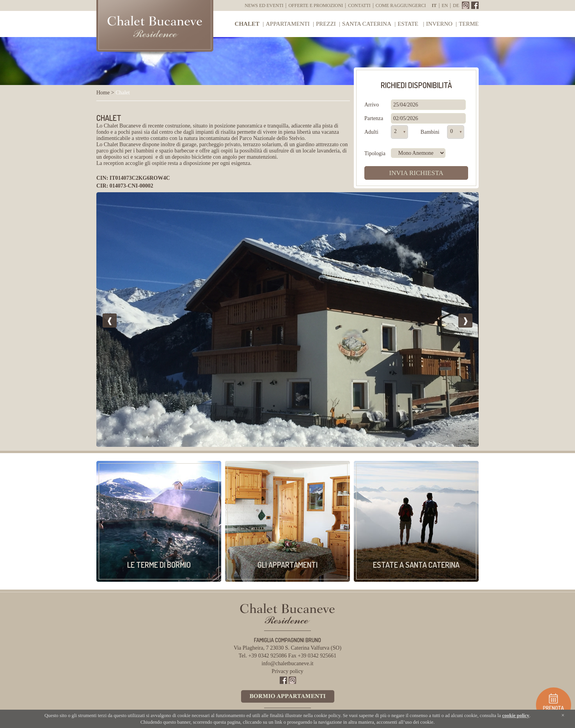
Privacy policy (287, 671)
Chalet (247, 24)
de (456, 5)
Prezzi (326, 24)
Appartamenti (287, 24)
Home (103, 93)
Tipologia (375, 153)
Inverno (439, 24)
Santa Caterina (367, 24)
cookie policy (516, 716)
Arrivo (372, 105)
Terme (469, 24)
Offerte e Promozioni (316, 5)
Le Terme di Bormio (159, 565)
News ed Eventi (264, 5)
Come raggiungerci (401, 5)
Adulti (371, 132)
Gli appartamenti (287, 565)
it (434, 5)
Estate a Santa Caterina (416, 565)
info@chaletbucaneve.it (288, 663)
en (445, 5)
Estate (409, 24)
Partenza (374, 118)
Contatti (359, 5)
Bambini (430, 132)
